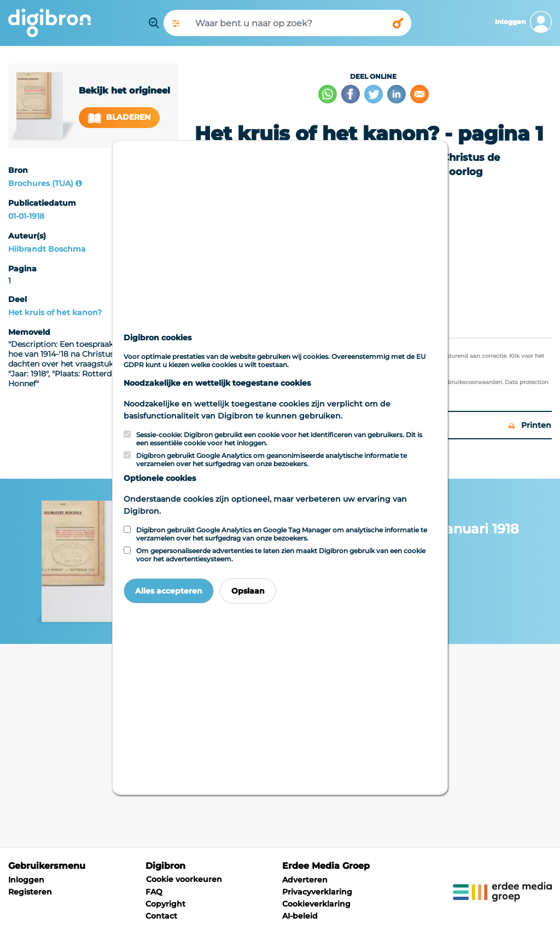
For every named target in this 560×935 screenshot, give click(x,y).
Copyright (165, 904)
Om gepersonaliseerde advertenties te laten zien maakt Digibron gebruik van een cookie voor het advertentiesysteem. (281, 555)
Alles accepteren (169, 591)
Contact (161, 916)
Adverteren (305, 880)
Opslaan (248, 591)
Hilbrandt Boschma (47, 249)
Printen (530, 425)
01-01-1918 (26, 216)
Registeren (30, 892)
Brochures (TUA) (41, 183)
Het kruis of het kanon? (55, 312)
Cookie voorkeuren (184, 879)
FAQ (154, 892)
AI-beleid (300, 916)
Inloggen (26, 880)
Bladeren (119, 117)
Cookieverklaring (316, 904)
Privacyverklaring (317, 892)
